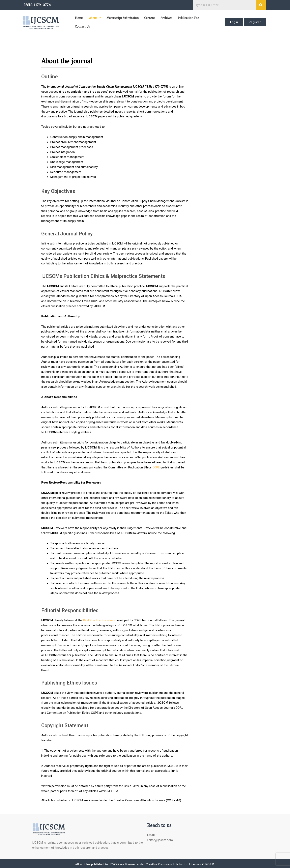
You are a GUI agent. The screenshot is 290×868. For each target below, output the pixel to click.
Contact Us (209, 22)
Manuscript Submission (121, 22)
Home (79, 22)
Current (148, 22)
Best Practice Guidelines (99, 619)
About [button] (94, 22)
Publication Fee (186, 22)
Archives (165, 22)
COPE (156, 466)
